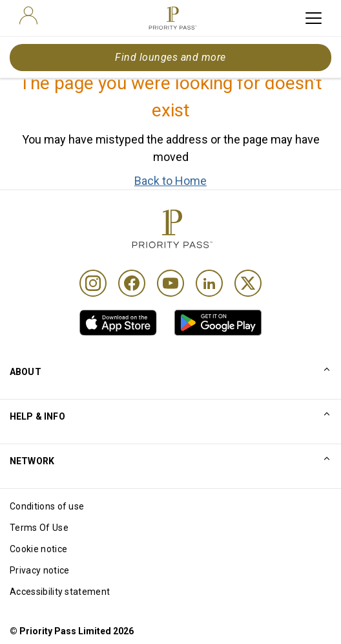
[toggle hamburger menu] (314, 18)
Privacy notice (39, 570)
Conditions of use (47, 506)
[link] (118, 323)
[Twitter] (248, 283)
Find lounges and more (170, 57)
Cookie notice (38, 549)
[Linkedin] (209, 283)
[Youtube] (170, 283)
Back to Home (170, 181)
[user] (28, 16)
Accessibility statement (60, 592)
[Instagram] (93, 283)
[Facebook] (132, 283)
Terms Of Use (39, 528)
